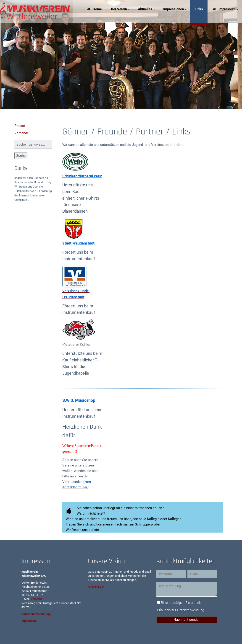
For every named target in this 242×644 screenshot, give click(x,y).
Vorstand (37, 599)
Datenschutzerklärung (36, 614)
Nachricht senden (187, 620)
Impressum (227, 9)
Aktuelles (145, 9)
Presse (20, 126)
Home (97, 9)
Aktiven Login (97, 587)
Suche (21, 156)
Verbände (22, 133)
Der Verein (119, 9)
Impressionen (174, 9)
